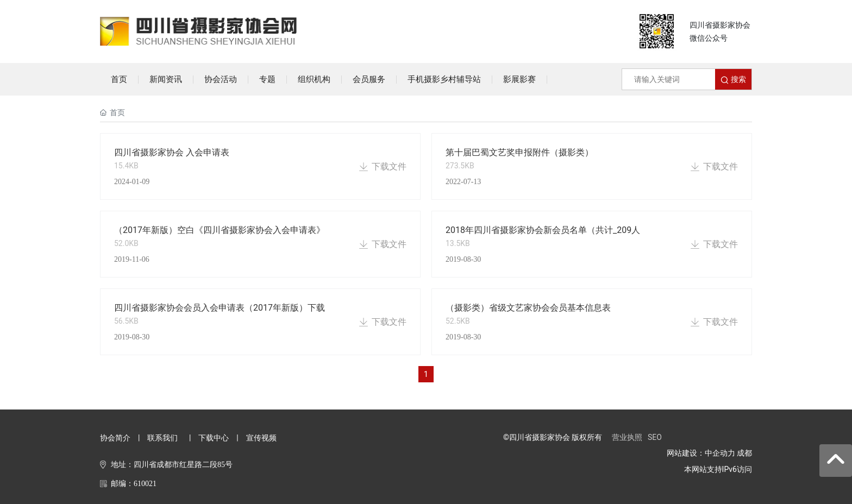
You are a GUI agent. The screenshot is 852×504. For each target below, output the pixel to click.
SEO (655, 437)
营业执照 (627, 437)
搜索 (733, 80)
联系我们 (162, 438)
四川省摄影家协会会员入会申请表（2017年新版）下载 (220, 308)
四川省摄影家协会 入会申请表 (172, 152)
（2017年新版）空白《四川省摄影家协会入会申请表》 (220, 230)
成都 (744, 453)
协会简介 (115, 438)
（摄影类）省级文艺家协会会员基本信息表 (528, 308)
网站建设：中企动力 (701, 453)
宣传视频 (261, 438)
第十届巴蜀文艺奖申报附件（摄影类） (519, 152)
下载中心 (214, 438)
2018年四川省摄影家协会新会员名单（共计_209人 (543, 230)
